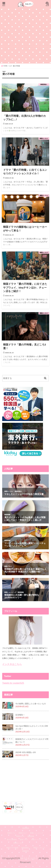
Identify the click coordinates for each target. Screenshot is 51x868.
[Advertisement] (26, 36)
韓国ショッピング (37, 833)
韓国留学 (26, 851)
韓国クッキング (39, 848)
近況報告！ (20, 715)
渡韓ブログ (24, 840)
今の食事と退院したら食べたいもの (31, 704)
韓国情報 (26, 828)
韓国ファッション (38, 840)
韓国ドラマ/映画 (12, 848)
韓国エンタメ (18, 843)
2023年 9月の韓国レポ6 (26, 752)
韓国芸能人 (25, 848)
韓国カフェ (11, 833)
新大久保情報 (12, 840)
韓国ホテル (20, 836)
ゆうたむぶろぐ (29, 858)
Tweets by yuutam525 (13, 683)
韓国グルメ (23, 833)
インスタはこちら (12, 664)
